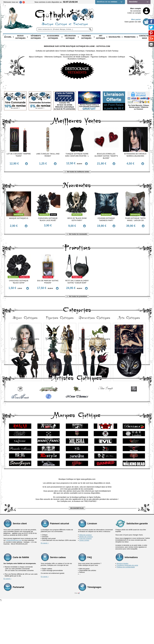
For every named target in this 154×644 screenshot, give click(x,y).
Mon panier (136, 19)
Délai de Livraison (85, 577)
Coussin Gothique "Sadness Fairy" (106, 218)
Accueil (8, 37)
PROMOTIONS (130, 37)
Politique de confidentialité (126, 610)
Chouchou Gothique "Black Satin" (19, 279)
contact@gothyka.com (14, 583)
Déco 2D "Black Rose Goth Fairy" (77, 218)
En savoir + (45, 586)
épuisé (53, 213)
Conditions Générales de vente (127, 608)
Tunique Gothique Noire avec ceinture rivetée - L (77, 155)
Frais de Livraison (85, 581)
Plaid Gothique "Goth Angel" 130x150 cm (135, 218)
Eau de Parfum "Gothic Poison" (48, 279)
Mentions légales (122, 606)
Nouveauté (19, 213)
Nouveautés (114, 37)
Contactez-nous (144, 37)
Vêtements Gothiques (36, 37)
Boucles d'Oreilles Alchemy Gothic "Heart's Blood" (106, 156)
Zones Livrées (84, 583)
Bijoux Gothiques (20, 37)
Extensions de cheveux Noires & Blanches (135, 155)
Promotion (24, 274)
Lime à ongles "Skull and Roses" (48, 155)
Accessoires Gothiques (53, 37)
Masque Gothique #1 (19, 217)
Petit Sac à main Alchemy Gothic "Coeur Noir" (77, 279)
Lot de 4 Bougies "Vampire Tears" (19, 155)
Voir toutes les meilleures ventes (77, 170)
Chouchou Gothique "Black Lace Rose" (48, 218)
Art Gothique (101, 37)
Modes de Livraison (86, 579)
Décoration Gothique (70, 37)
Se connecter (136, 11)
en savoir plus (77, 551)
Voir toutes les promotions (77, 292)
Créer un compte (134, 13)
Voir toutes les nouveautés (77, 231)
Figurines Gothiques (86, 37)
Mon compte (136, 8)
